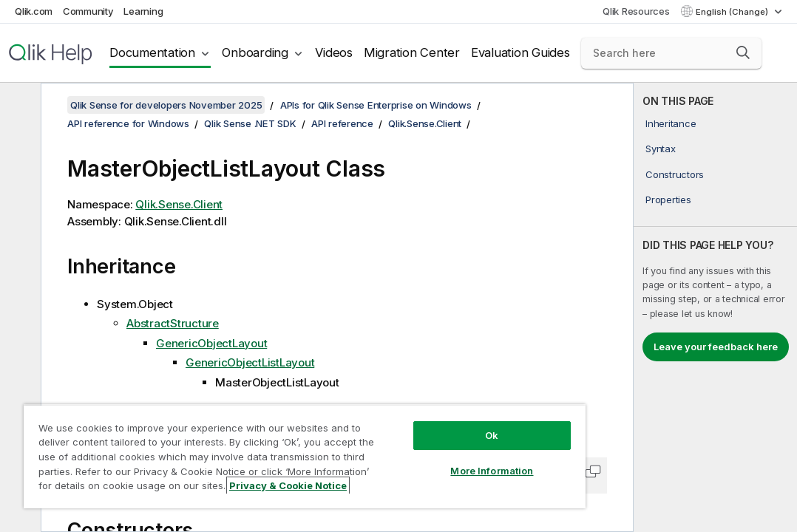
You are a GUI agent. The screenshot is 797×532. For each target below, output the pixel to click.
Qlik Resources (636, 11)
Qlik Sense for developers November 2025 (166, 105)
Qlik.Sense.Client (425, 123)
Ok (492, 435)
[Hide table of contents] (18, 106)
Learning (143, 11)
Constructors (675, 174)
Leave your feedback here (716, 347)
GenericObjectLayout (211, 343)
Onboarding (255, 52)
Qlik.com (34, 11)
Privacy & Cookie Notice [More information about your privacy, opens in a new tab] (288, 485)
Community (88, 11)
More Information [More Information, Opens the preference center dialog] (492, 471)
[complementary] (715, 307)
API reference (342, 123)
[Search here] (671, 53)
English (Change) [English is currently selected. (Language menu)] (733, 12)
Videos (334, 52)
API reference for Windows (128, 123)
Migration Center (412, 52)
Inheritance (671, 123)
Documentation (152, 52)
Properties (668, 199)
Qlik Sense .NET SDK (250, 123)
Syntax (661, 149)
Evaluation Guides (520, 52)
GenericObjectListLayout (250, 362)
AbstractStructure (173, 323)
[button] (743, 52)
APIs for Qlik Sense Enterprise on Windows (376, 105)
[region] (305, 456)
